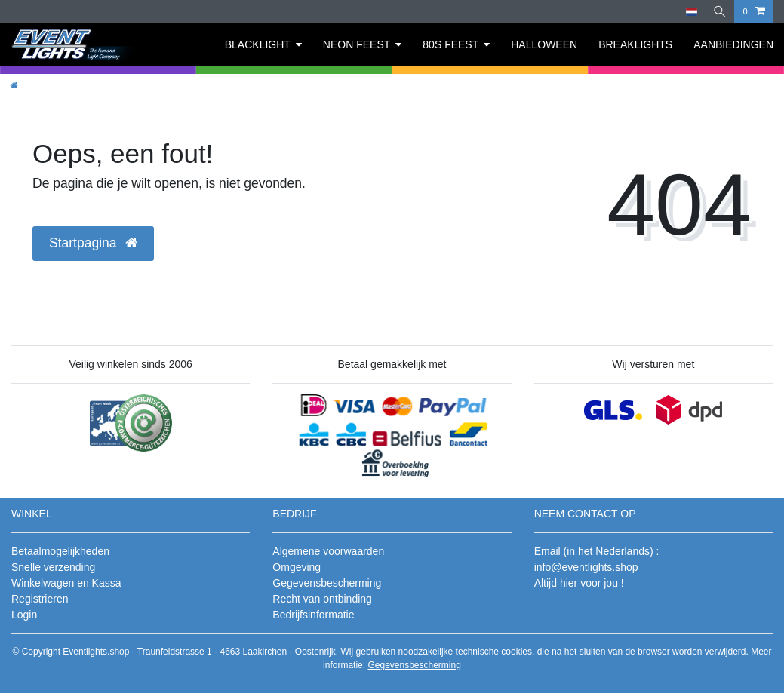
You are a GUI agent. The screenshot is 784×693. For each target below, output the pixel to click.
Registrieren (40, 599)
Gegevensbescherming (327, 583)
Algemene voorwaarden (328, 551)
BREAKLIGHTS (635, 44)
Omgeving (297, 567)
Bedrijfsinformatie (313, 615)
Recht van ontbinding (322, 599)
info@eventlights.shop (586, 567)
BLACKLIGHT (258, 44)
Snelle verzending (53, 567)
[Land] (690, 12)
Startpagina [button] (93, 243)
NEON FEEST (357, 44)
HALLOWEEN (544, 44)
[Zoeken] (719, 12)
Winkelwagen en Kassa (66, 583)
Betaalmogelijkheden (60, 551)
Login (24, 615)
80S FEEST (450, 44)
